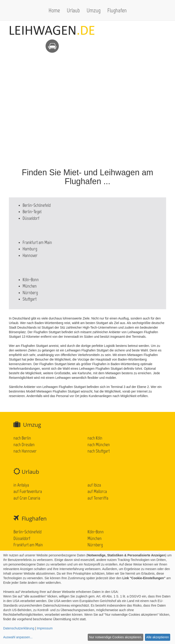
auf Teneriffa (98, 498)
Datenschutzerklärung (19, 628)
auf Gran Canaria (27, 498)
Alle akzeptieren (158, 637)
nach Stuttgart (99, 451)
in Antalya (21, 485)
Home (54, 10)
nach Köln (95, 438)
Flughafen (117, 10)
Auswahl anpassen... (18, 637)
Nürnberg (30, 293)
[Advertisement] (87, 85)
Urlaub (73, 10)
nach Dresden (24, 445)
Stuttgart (30, 299)
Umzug (94, 10)
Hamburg (30, 249)
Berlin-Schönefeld (37, 205)
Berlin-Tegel (32, 212)
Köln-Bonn (31, 280)
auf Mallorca (97, 491)
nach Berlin (22, 438)
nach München (99, 445)
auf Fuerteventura (28, 491)
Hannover (30, 255)
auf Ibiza (94, 485)
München (30, 286)
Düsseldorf (31, 218)
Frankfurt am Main (37, 242)
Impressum (45, 628)
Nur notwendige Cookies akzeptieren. (116, 637)
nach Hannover (25, 451)
